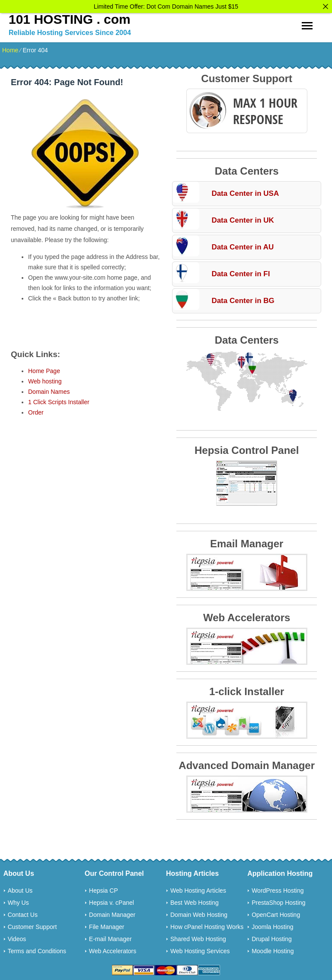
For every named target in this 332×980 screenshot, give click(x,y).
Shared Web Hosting (198, 937)
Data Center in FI (241, 272)
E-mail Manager (110, 937)
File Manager (107, 925)
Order (36, 411)
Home (10, 48)
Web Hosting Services (200, 949)
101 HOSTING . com (70, 18)
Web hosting (45, 380)
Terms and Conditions (37, 949)
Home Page (44, 369)
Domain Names (49, 390)
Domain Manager (112, 913)
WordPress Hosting (278, 889)
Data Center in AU (243, 245)
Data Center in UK (243, 219)
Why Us (18, 901)
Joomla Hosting (273, 925)
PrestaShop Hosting (279, 901)
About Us (20, 889)
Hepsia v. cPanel (112, 901)
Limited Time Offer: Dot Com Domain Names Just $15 (166, 6)
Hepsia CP (104, 889)
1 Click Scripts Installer (59, 400)
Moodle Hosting (273, 949)
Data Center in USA (245, 192)
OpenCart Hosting (276, 913)
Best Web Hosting (195, 901)
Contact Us (23, 913)
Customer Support (32, 925)
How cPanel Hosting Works (207, 925)
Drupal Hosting (272, 937)
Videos (17, 937)
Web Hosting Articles (198, 889)
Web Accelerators (113, 949)
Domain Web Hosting (199, 913)
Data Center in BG (243, 299)
